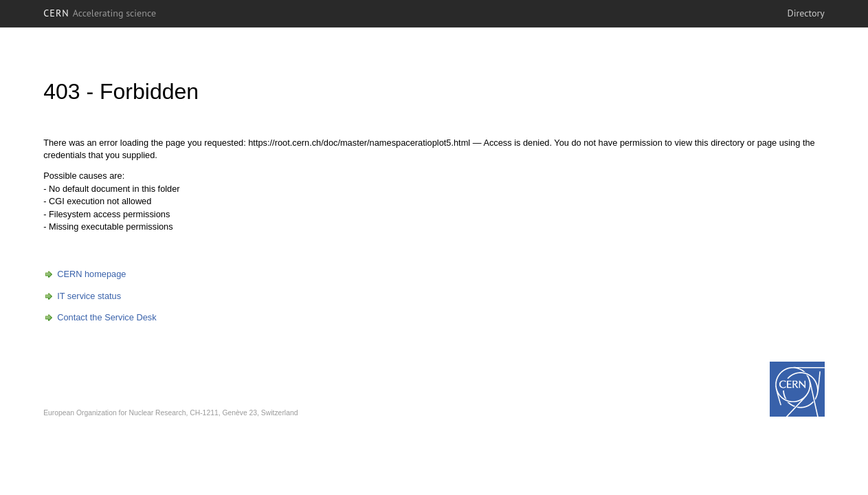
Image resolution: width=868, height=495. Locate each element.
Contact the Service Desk (107, 317)
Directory (806, 13)
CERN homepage (91, 274)
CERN (100, 13)
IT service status (89, 296)
